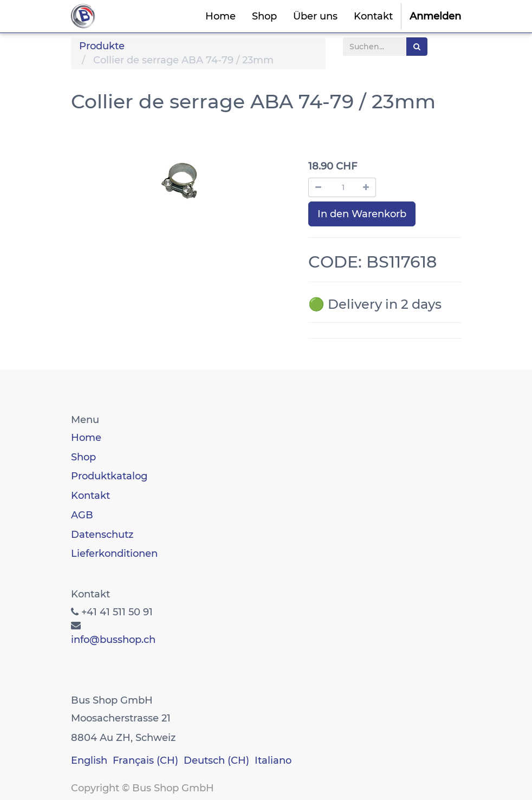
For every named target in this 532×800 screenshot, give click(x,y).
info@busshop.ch (113, 640)
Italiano (273, 760)
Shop (83, 457)
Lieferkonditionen (114, 554)
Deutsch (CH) (216, 760)
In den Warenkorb (362, 214)
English (89, 760)
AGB (82, 515)
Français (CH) (145, 760)
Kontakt (90, 496)
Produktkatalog (109, 476)
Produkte (102, 46)
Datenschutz (102, 535)
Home (86, 438)
